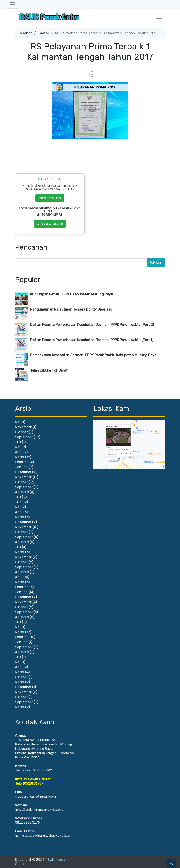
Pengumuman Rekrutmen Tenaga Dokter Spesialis (71, 309)
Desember (23, 472)
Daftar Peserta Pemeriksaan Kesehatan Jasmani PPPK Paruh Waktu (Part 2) (92, 325)
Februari (22, 462)
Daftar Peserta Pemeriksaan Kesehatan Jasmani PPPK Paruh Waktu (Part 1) (92, 340)
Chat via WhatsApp (50, 224)
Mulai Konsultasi (50, 198)
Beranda (25, 33)
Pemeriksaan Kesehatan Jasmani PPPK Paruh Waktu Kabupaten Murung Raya (93, 355)
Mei (18, 422)
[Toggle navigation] (13, 4)
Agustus (22, 492)
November (23, 427)
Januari (21, 467)
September (24, 437)
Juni (19, 502)
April (19, 452)
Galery (44, 33)
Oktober (21, 432)
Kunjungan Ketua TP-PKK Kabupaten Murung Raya (71, 294)
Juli (18, 442)
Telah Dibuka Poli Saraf (49, 370)
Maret (20, 457)
